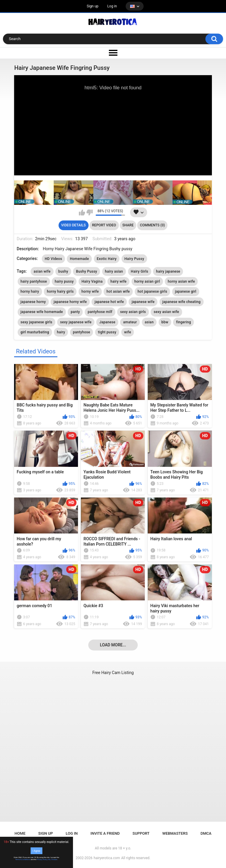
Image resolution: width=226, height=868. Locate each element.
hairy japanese (168, 271)
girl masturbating (35, 332)
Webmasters (175, 833)
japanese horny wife (70, 302)
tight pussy (107, 332)
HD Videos (53, 259)
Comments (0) (152, 225)
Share (128, 225)
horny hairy (30, 291)
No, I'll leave (53, 859)
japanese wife (143, 302)
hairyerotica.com (107, 858)
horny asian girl (147, 281)
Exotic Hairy (107, 259)
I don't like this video (90, 213)
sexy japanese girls (36, 322)
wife (128, 332)
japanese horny (33, 302)
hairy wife (118, 281)
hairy (61, 332)
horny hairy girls (60, 291)
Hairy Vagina (92, 281)
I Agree (36, 851)
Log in (112, 6)
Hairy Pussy (134, 259)
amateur (130, 322)
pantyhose (82, 332)
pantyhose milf (100, 312)
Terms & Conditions (23, 859)
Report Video (104, 225)
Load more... (113, 645)
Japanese (107, 322)
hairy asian (114, 271)
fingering (183, 322)
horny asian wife (181, 281)
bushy (63, 271)
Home (20, 833)
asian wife (42, 271)
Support (141, 833)
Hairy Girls (140, 271)
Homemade (79, 259)
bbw (165, 322)
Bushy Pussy (87, 271)
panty (75, 312)
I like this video (82, 213)
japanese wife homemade (42, 312)
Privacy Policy (42, 859)
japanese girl (186, 291)
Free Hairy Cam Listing (113, 673)
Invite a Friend (105, 833)
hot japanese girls (153, 291)
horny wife (90, 291)
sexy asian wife (166, 312)
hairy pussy (64, 281)
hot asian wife (118, 291)
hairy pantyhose (34, 281)
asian (149, 322)
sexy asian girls (133, 312)
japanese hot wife (109, 302)
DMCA (206, 833)
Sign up (93, 6)
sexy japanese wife (76, 322)
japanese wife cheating (182, 302)
